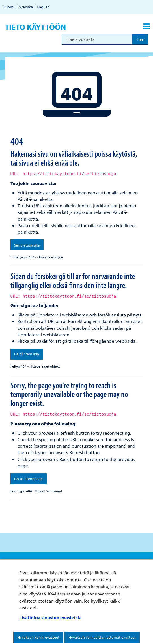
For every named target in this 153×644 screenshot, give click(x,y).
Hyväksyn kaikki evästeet (38, 637)
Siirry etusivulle (27, 245)
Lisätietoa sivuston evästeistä (50, 617)
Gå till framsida (27, 354)
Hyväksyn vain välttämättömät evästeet (102, 637)
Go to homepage (28, 479)
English (43, 7)
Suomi (9, 7)
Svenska (26, 7)
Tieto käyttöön (35, 27)
